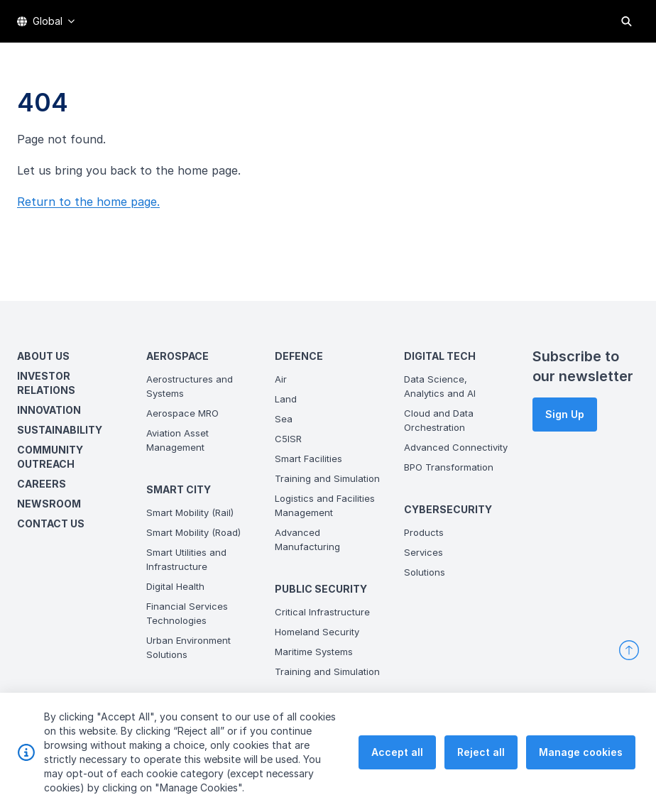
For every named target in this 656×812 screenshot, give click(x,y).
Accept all (397, 767)
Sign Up (565, 414)
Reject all (481, 767)
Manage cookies (581, 767)
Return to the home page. (88, 202)
